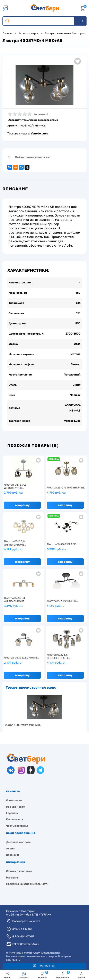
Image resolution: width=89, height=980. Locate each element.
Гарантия (12, 813)
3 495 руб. (14, 606)
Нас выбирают (16, 807)
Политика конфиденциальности (27, 884)
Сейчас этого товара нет (33, 157)
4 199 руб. (56, 663)
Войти (81, 975)
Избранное (63, 975)
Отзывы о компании (19, 871)
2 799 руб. (13, 493)
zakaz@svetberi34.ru (26, 944)
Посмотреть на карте (26, 921)
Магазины (13, 878)
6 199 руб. (13, 549)
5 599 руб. (56, 549)
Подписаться (44, 966)
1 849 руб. (56, 606)
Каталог (24, 975)
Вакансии (13, 855)
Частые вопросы (17, 826)
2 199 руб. (13, 663)
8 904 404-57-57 (23, 937)
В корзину (22, 505)
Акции (10, 849)
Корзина (43, 975)
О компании (14, 800)
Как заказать (15, 819)
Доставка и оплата (18, 842)
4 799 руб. (56, 493)
